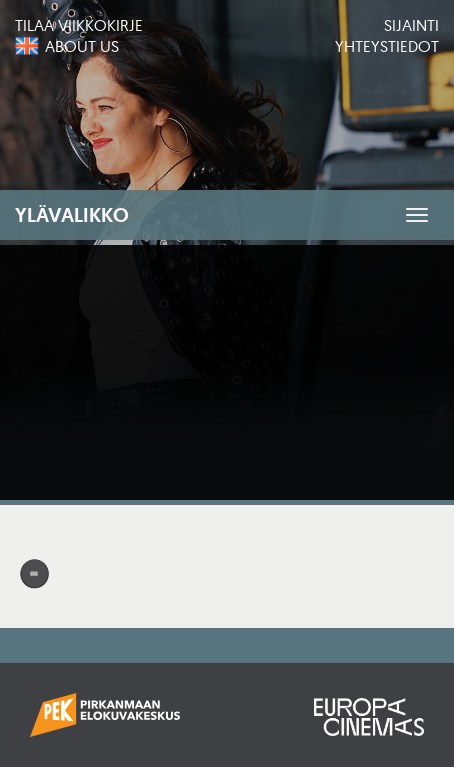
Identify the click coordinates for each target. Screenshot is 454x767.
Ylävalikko (72, 215)
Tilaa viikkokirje (79, 25)
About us (82, 46)
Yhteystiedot (387, 46)
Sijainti (411, 25)
